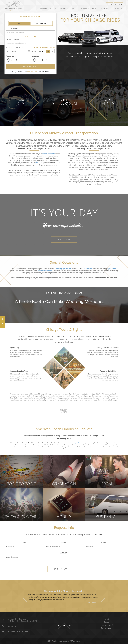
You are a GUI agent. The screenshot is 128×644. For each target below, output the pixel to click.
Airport (53, 9)
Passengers (11, 56)
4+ (21, 60)
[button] (2, 322)
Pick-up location (13, 29)
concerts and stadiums (46, 271)
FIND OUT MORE (64, 239)
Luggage (35, 56)
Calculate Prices (30, 66)
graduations (112, 269)
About (107, 619)
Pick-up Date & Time (15, 48)
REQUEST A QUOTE (64, 411)
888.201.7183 (13, 11)
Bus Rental (64, 9)
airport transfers (48, 154)
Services (44, 9)
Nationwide (117, 9)
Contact (107, 622)
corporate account (79, 443)
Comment (64, 553)
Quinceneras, (88, 269)
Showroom (84, 9)
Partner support (107, 628)
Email (104, 542)
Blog (94, 9)
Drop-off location (13, 40)
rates (37, 163)
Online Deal (105, 9)
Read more (92, 602)
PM (52, 51)
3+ (47, 60)
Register (118, 4)
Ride (20, 24)
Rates (74, 9)
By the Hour (41, 24)
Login (109, 4)
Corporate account (107, 625)
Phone (64, 542)
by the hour (65, 396)
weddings (59, 269)
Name (24, 542)
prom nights (67, 269)
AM (48, 51)
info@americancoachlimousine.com (20, 631)
